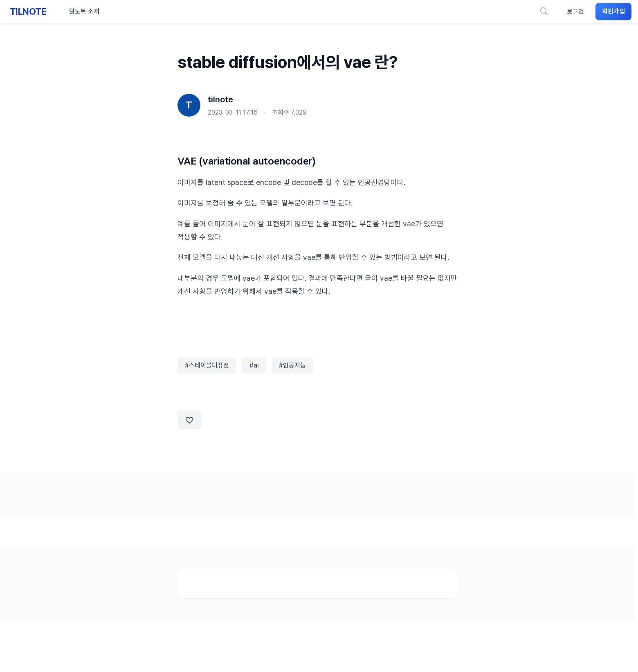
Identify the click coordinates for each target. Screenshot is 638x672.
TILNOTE (28, 11)
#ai (254, 365)
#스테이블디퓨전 (207, 365)
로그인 (575, 11)
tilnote (220, 99)
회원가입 (613, 11)
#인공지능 (292, 365)
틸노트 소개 (84, 11)
